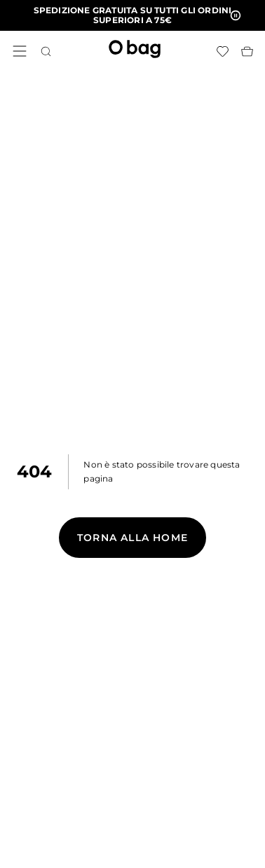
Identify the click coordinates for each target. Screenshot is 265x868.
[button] (132, 15)
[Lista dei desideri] (223, 51)
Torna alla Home (132, 538)
